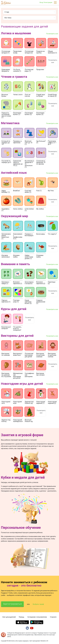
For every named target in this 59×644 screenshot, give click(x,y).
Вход (41, 2)
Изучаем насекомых (6, 256)
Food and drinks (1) (28, 191)
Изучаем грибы (16, 256)
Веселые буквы (5, 95)
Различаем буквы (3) (40, 114)
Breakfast (16, 191)
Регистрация (48, 2)
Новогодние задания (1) (41, 402)
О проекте (53, 617)
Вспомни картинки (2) (41, 283)
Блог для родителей (9, 617)
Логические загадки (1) (6, 52)
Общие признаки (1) (52, 52)
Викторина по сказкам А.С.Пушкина (6, 375)
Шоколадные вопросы (29, 283)
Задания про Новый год (29, 402)
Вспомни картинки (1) (18, 283)
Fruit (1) (39, 191)
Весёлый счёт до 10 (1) (28, 143)
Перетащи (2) (52, 283)
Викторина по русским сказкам (40, 355)
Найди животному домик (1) (29, 257)
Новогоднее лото (6, 402)
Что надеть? (52, 234)
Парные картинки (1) (6, 301)
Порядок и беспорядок (29, 235)
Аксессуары (41, 234)
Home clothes (18, 209)
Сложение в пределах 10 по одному (41, 162)
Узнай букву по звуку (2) (52, 95)
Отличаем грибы (40, 256)
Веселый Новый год (29, 421)
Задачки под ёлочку (6, 421)
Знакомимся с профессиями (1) (18, 236)
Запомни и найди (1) (5, 283)
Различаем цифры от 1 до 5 (52, 143)
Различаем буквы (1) (17, 114)
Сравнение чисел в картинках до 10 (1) (18, 163)
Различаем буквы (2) (29, 114)
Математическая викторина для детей (18, 376)
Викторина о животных (18, 354)
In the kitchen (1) (29, 210)
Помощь (22, 617)
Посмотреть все (52, 34)
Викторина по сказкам (6, 354)
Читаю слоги (18, 95)
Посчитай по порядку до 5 (6, 162)
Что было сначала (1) (17, 70)
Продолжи (40, 70)
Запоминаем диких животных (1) (6, 236)
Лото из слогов (28, 95)
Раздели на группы (40, 52)
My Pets (51, 191)
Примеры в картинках (17, 142)
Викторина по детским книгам (52, 355)
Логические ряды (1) (29, 70)
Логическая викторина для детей (29, 355)
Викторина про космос (40, 374)
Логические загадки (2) (29, 52)
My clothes (40, 209)
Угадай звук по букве (41, 95)
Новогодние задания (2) (52, 402)
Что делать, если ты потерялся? (17, 329)
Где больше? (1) (41, 142)
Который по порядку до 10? (6, 143)
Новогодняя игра (17, 402)
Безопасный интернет (6, 328)
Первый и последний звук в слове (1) (6, 115)
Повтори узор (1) (16, 301)
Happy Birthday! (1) (6, 191)
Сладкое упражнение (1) (41, 302)
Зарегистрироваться (12, 604)
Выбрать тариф (38, 604)
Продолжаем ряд (17, 52)
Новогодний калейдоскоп (18, 421)
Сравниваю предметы (6, 70)
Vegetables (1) (5, 210)
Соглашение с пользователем (37, 617)
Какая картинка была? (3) (28, 302)
